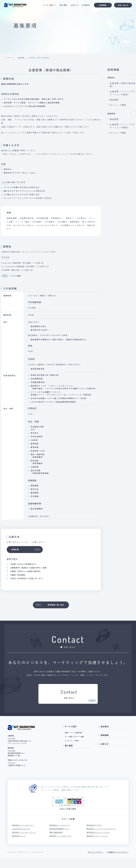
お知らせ (73, 6)
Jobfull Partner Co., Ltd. (21, 837)
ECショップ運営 (118, 105)
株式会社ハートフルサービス (61, 845)
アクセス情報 (12, 276)
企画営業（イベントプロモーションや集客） (122, 126)
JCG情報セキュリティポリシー (118, 861)
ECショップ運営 (118, 133)
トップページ (10, 58)
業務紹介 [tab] (111, 78)
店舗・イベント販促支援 (73, 741)
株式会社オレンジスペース (60, 834)
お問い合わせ (121, 6)
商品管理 (114, 100)
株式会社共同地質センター (60, 837)
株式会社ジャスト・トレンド (98, 845)
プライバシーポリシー (95, 861)
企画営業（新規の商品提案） (123, 85)
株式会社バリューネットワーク (25, 841)
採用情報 (101, 6)
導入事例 (62, 6)
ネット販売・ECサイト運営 (74, 745)
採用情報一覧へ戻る (50, 606)
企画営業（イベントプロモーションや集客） (123, 93)
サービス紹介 (47, 6)
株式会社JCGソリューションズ (99, 841)
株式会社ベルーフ (19, 845)
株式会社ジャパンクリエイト (24, 834)
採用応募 (27, 550)
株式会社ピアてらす (95, 834)
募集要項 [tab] (111, 114)
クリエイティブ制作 (72, 749)
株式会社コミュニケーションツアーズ (102, 837)
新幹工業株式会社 (57, 841)
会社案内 (84, 6)
